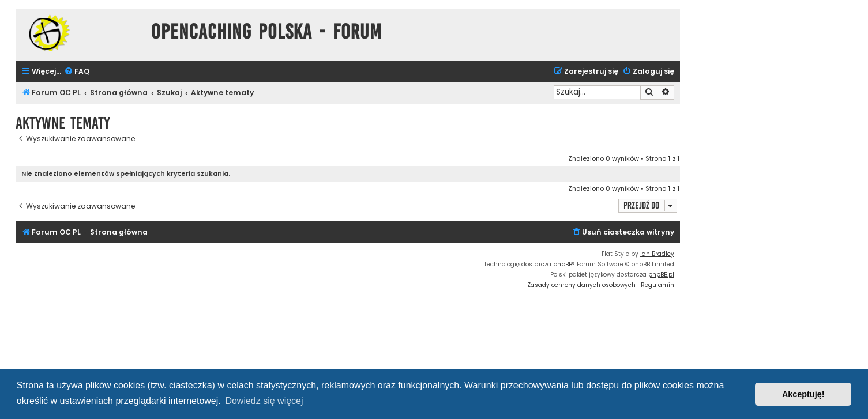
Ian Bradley (657, 254)
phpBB (563, 264)
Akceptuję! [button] (803, 394)
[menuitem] (77, 72)
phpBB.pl (661, 275)
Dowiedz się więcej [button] (264, 401)
